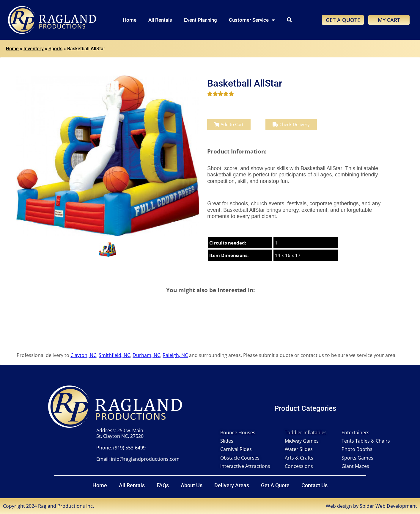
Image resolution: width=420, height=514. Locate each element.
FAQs (163, 485)
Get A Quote (275, 485)
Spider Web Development (388, 506)
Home (130, 20)
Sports (55, 49)
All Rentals (160, 20)
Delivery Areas (232, 485)
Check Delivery (291, 124)
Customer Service (252, 20)
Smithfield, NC (114, 355)
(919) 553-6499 (129, 448)
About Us (192, 485)
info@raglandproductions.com (145, 459)
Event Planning (200, 20)
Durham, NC (146, 355)
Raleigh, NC (175, 355)
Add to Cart (229, 124)
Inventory (34, 49)
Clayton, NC (83, 355)
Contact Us (314, 485)
